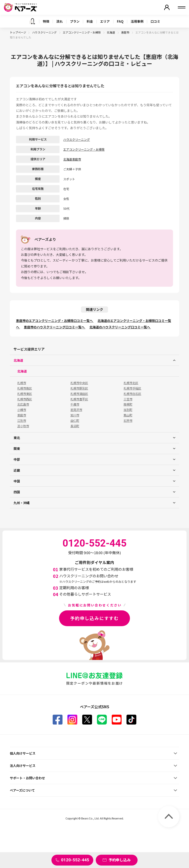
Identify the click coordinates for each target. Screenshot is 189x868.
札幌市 (22, 383)
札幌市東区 (25, 394)
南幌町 (128, 404)
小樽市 (22, 410)
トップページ (18, 32)
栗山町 (128, 415)
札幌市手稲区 (132, 388)
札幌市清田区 (79, 394)
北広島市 (23, 404)
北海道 (111, 32)
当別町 (128, 410)
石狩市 (128, 421)
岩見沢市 (76, 410)
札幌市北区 (131, 383)
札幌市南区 (25, 388)
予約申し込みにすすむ (94, 618)
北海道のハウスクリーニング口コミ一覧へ (120, 327)
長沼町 (75, 426)
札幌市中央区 (79, 383)
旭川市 (75, 415)
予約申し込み (120, 860)
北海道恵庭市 (72, 159)
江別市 (22, 421)
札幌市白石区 (132, 394)
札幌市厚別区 (79, 388)
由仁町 (75, 421)
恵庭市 (125, 32)
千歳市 (75, 404)
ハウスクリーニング (45, 32)
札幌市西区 (25, 399)
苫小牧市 (23, 426)
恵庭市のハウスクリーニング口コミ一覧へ (55, 327)
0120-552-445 (75, 860)
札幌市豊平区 (79, 399)
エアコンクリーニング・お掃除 (82, 32)
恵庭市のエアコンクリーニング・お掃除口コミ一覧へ (55, 321)
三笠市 (128, 399)
